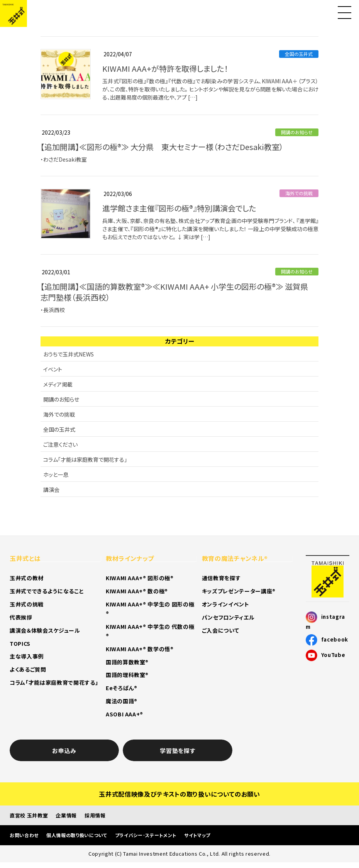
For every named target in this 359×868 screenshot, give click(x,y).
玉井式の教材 (27, 578)
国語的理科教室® (127, 675)
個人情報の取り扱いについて (77, 835)
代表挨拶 (21, 617)
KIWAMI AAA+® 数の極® (137, 591)
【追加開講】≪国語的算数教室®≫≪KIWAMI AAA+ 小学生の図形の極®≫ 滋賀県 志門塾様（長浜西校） (178, 292)
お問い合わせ (24, 835)
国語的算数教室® (127, 662)
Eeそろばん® (122, 688)
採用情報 (95, 815)
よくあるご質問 (28, 669)
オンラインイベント (226, 604)
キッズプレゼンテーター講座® (239, 591)
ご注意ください (60, 444)
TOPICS (20, 643)
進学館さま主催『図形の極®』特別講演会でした (179, 208)
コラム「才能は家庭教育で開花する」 (85, 459)
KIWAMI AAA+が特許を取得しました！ (165, 68)
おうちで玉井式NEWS (69, 354)
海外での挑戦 (299, 193)
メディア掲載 (58, 384)
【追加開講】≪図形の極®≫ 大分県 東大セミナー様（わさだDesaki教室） (162, 147)
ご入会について (221, 630)
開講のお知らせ (297, 132)
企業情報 (66, 815)
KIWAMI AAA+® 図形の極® (140, 578)
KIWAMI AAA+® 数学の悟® (140, 649)
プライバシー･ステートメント (146, 835)
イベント (53, 369)
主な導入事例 (27, 656)
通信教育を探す (221, 578)
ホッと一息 (56, 475)
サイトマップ (197, 835)
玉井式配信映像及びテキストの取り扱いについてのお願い (179, 794)
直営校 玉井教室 (29, 815)
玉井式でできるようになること (47, 591)
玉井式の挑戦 (27, 604)
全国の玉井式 (299, 54)
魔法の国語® (122, 701)
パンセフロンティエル (228, 617)
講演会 (51, 490)
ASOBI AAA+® (124, 714)
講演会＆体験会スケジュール (45, 630)
